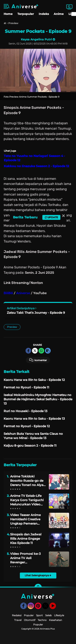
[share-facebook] (28, 351)
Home (8, 14)
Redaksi (17, 615)
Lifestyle (59, 615)
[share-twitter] (35, 351)
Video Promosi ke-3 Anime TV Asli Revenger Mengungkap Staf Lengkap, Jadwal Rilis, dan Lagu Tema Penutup (27, 558)
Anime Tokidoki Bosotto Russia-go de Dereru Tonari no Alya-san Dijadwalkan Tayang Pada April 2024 (27, 481)
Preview (12, 327)
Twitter (47, 608)
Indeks (44, 14)
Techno (42, 620)
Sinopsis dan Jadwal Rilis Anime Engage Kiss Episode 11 (26, 539)
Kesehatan (56, 620)
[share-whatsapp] (41, 351)
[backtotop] (38, 587)
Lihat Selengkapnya (38, 575)
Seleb (48, 615)
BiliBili (8, 293)
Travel (18, 620)
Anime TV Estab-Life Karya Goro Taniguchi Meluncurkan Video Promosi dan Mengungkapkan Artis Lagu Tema (27, 500)
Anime (59, 14)
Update (51, 217)
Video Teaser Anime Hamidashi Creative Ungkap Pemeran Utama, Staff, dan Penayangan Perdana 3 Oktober (27, 519)
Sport (39, 615)
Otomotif (30, 620)
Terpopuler (26, 14)
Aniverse (23, 293)
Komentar (38, 360)
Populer (29, 615)
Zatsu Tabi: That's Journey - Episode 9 (36, 313)
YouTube (56, 608)
